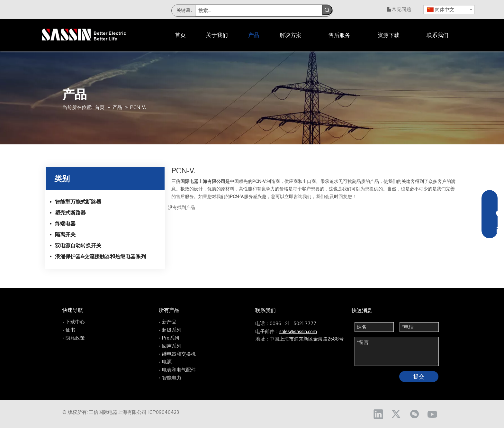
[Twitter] (396, 414)
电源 (167, 362)
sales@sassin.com (298, 331)
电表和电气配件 (179, 370)
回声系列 (172, 346)
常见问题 (401, 9)
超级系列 (172, 330)
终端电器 (65, 224)
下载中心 (75, 322)
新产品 (169, 322)
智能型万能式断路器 (78, 202)
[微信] (414, 414)
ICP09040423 (164, 412)
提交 (419, 377)
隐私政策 (75, 338)
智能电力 (172, 378)
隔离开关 (65, 235)
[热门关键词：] (327, 10)
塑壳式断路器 (70, 213)
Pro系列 (171, 338)
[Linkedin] (378, 414)
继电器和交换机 (179, 354)
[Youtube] (432, 414)
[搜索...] (259, 11)
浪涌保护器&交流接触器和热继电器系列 (101, 256)
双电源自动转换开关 (78, 246)
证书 (70, 330)
